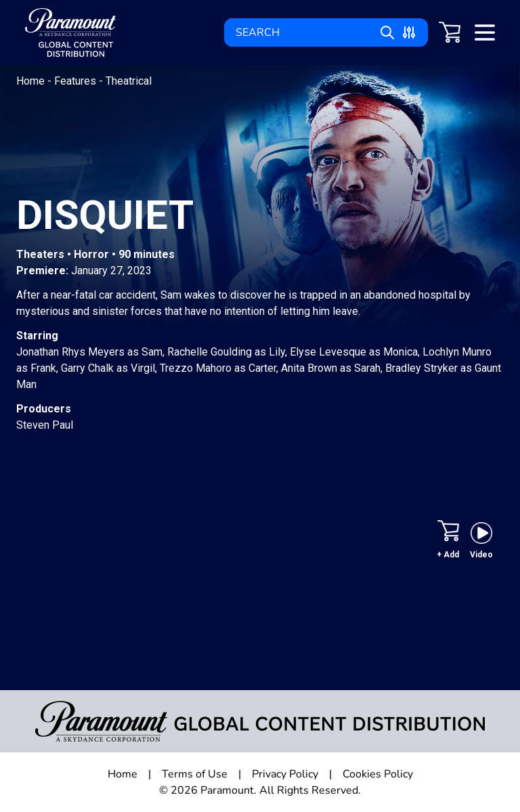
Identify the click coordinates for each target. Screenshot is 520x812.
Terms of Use (195, 774)
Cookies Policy (378, 774)
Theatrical (129, 81)
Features (77, 81)
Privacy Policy (285, 774)
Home (32, 81)
